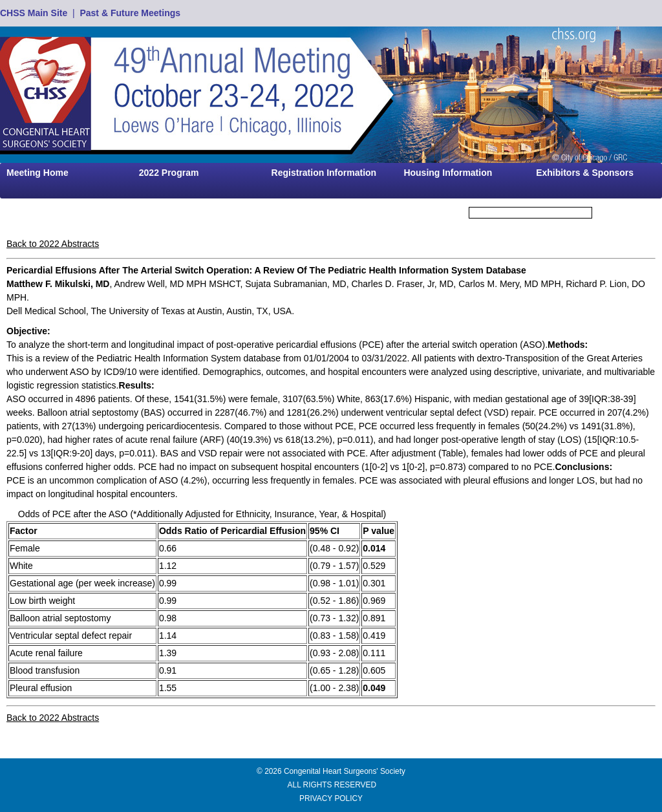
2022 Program (169, 173)
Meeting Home (37, 173)
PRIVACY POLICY (331, 798)
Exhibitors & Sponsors (585, 173)
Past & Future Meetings (130, 13)
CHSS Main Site (34, 13)
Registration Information (324, 173)
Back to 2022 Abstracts (53, 244)
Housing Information (448, 173)
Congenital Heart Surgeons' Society (345, 771)
